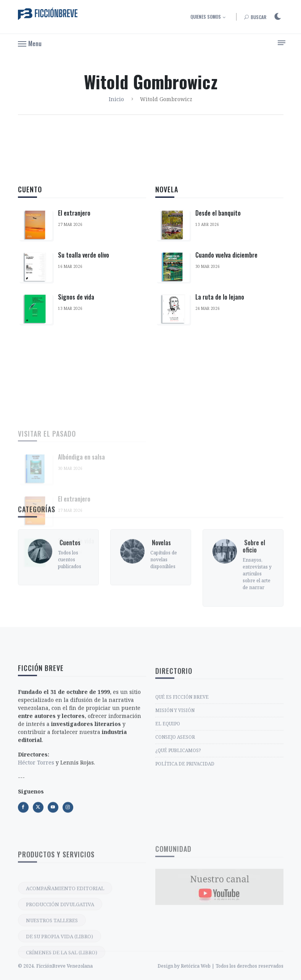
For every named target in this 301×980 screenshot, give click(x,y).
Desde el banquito (218, 217)
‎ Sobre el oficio (254, 582)
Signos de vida (76, 297)
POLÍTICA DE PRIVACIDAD (185, 814)
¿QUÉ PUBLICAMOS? (178, 800)
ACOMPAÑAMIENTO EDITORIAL (65, 953)
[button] (30, 43)
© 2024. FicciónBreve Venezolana (55, 974)
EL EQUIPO (168, 774)
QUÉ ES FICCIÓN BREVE (182, 747)
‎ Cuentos (69, 578)
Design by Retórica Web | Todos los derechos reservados (221, 974)
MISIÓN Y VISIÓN (175, 760)
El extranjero (74, 213)
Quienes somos (206, 17)
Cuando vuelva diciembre (226, 259)
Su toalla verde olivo (84, 255)
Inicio (116, 99)
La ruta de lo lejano (220, 301)
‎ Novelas (161, 578)
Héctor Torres (36, 817)
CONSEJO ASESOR (175, 787)
